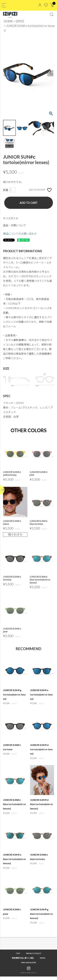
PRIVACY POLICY (34, 957)
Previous (7, 73)
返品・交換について (15, 225)
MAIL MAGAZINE (29, 966)
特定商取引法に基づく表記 (23, 961)
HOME (8, 21)
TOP (18, 957)
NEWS (43, 961)
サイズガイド (11, 218)
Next (50, 73)
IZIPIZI (20, 21)
